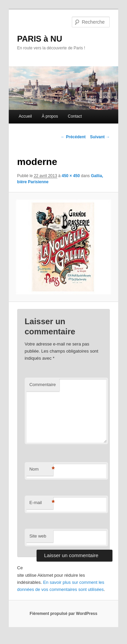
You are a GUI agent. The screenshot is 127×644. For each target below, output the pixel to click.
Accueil (25, 116)
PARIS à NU (40, 39)
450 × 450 (71, 176)
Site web (38, 536)
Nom (41, 469)
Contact (75, 116)
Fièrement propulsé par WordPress (64, 614)
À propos (50, 116)
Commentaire (43, 385)
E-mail (41, 503)
